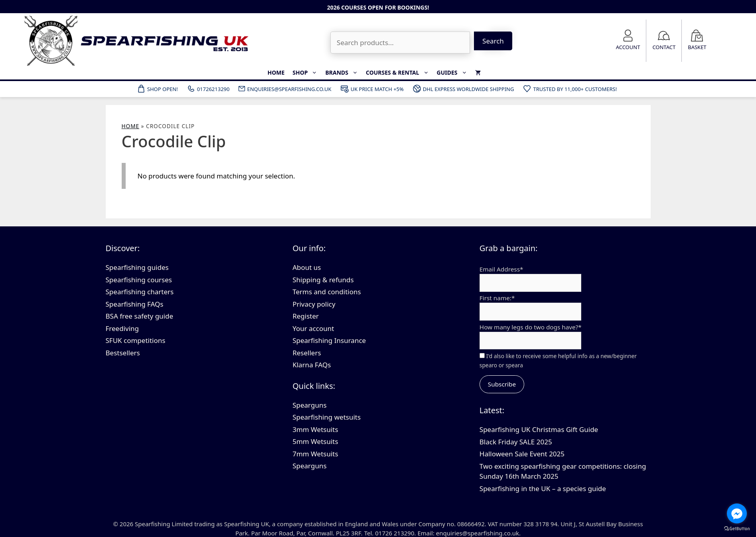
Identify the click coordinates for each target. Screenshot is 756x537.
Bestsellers (123, 353)
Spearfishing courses (139, 280)
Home (276, 72)
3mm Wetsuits (315, 429)
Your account (313, 328)
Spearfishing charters (140, 292)
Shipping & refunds (323, 280)
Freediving (122, 328)
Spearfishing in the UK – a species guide (543, 488)
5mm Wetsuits (315, 441)
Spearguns (309, 405)
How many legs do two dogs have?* (531, 327)
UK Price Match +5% (372, 89)
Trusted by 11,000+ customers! (569, 89)
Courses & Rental (399, 73)
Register (306, 316)
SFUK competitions (136, 340)
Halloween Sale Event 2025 (522, 454)
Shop (307, 73)
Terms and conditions (327, 292)
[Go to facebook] (737, 513)
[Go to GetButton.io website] (737, 529)
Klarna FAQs (312, 365)
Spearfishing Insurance (329, 340)
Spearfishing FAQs (135, 304)
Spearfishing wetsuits (327, 417)
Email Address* (501, 269)
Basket (697, 47)
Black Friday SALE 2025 (516, 442)
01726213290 (208, 89)
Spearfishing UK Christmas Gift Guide (539, 429)
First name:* (497, 298)
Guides (454, 73)
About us (307, 267)
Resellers (307, 353)
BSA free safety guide (140, 316)
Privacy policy (314, 304)
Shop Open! (157, 89)
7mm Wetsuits (315, 454)
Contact (664, 47)
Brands (343, 73)
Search (493, 41)
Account (628, 47)
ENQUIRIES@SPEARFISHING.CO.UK (284, 89)
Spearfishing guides (137, 267)
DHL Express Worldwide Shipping (463, 89)
